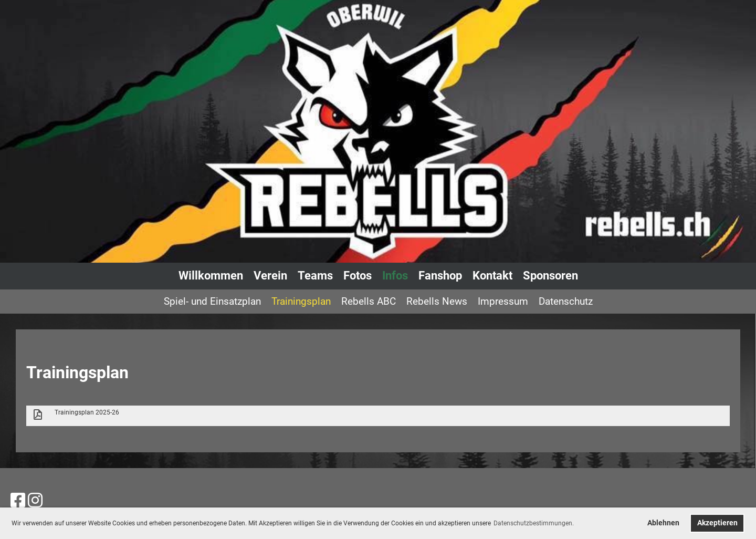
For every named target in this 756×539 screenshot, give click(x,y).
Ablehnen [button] (663, 523)
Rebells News (437, 301)
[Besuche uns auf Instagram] (35, 501)
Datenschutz (566, 301)
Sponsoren (550, 276)
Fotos (358, 276)
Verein (270, 276)
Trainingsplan (301, 301)
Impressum (503, 301)
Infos (395, 276)
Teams (315, 276)
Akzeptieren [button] (717, 523)
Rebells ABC (369, 301)
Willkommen (211, 276)
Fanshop (440, 276)
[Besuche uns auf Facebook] (18, 501)
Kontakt (492, 276)
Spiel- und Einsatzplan (212, 301)
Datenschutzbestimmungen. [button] (534, 523)
